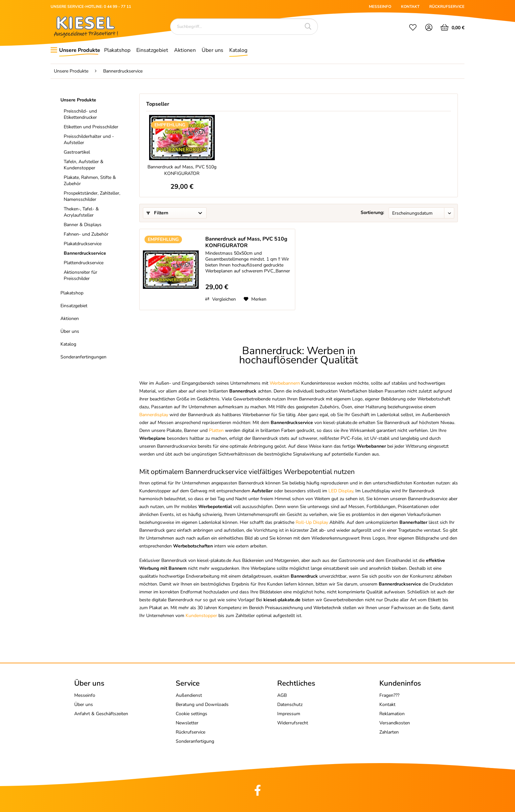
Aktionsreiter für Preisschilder (80, 275)
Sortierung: (372, 213)
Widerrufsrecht (293, 723)
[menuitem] (413, 28)
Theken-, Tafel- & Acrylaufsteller (81, 212)
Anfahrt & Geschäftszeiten (101, 714)
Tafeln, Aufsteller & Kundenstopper (84, 165)
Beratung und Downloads (202, 705)
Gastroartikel (77, 152)
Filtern (157, 213)
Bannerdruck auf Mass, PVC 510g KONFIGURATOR (182, 170)
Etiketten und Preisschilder (91, 127)
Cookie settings (191, 714)
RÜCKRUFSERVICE (447, 7)
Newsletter (187, 723)
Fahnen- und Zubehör (86, 234)
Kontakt (387, 705)
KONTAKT (410, 7)
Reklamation (392, 714)
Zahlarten (389, 732)
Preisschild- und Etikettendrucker (80, 114)
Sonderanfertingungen (83, 357)
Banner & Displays (83, 225)
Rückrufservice (190, 732)
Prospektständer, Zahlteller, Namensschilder (92, 196)
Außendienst (189, 695)
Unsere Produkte (78, 100)
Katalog (68, 344)
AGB (282, 695)
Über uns (70, 331)
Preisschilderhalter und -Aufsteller (89, 139)
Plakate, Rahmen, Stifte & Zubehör (90, 181)
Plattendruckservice (84, 263)
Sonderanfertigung (195, 741)
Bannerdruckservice (85, 253)
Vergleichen (221, 299)
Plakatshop (72, 293)
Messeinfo (85, 695)
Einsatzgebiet (74, 306)
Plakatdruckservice (83, 244)
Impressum (289, 714)
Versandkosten (395, 723)
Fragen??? (389, 695)
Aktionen (70, 319)
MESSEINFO (380, 7)
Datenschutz (290, 705)
